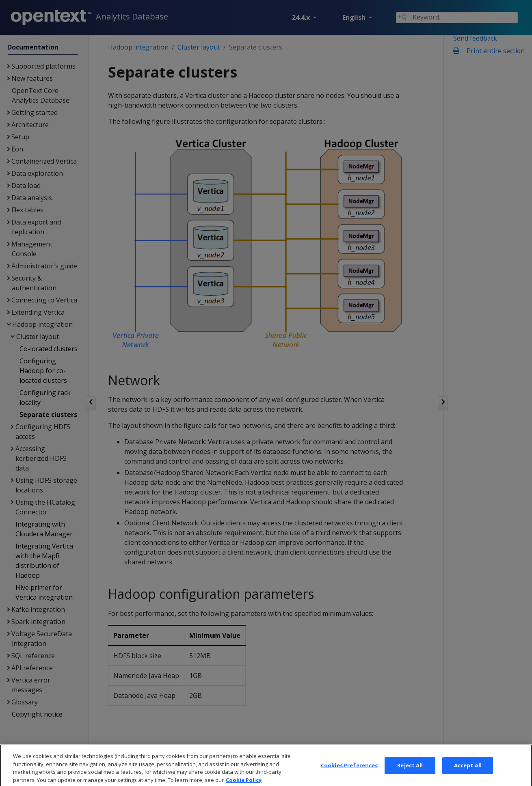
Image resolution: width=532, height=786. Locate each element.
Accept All (468, 774)
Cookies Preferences (349, 774)
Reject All (410, 774)
